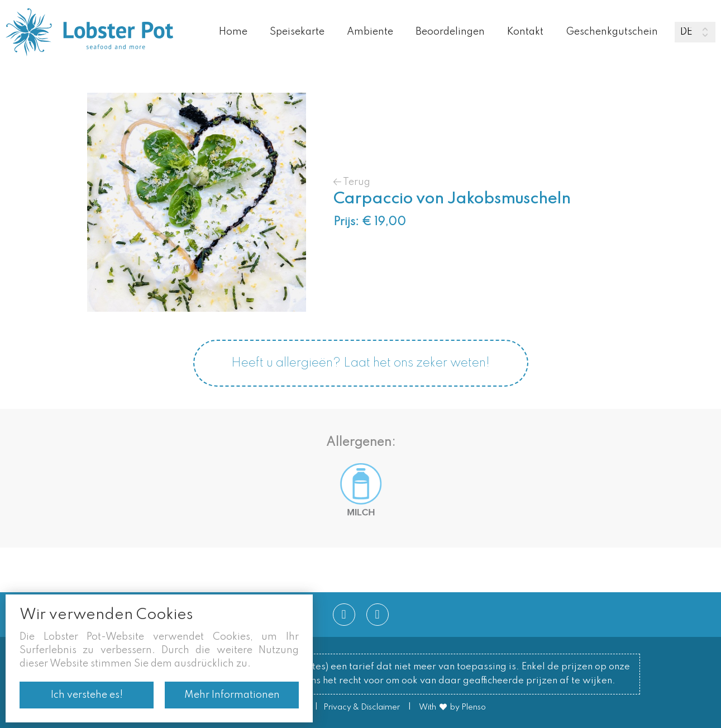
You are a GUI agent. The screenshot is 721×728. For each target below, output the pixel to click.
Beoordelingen (450, 32)
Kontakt (525, 32)
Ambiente (370, 32)
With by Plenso (452, 707)
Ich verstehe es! (87, 695)
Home (233, 32)
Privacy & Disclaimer (362, 707)
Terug (352, 182)
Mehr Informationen (232, 695)
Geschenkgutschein (612, 32)
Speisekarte (297, 32)
